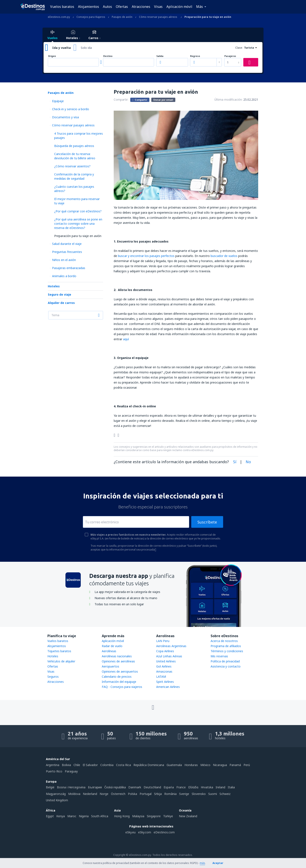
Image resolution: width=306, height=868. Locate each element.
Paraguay (71, 771)
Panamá (235, 765)
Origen (52, 56)
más (202, 863)
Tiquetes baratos (59, 651)
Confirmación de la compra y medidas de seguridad (74, 176)
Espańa (169, 787)
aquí (126, 339)
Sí (235, 462)
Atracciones (141, 7)
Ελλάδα (193, 787)
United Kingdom (57, 800)
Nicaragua (220, 765)
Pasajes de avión (61, 93)
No (248, 462)
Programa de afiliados (226, 646)
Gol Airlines (164, 666)
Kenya (61, 816)
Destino (108, 56)
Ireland (220, 787)
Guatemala (174, 765)
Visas (158, 7)
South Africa (100, 816)
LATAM (161, 677)
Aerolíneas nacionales (117, 656)
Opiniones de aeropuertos (120, 671)
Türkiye (168, 816)
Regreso (195, 56)
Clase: (239, 48)
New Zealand (188, 816)
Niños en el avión (64, 260)
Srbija (158, 794)
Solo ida (86, 48)
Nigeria (84, 816)
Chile (77, 765)
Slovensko (199, 794)
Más (200, 7)
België (50, 787)
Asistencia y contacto (226, 666)
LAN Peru (163, 641)
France (181, 787)
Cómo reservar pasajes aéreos (73, 125)
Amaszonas (164, 671)
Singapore (154, 816)
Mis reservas (219, 656)
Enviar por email (163, 100)
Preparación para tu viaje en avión (78, 236)
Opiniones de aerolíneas (118, 661)
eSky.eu (130, 832)
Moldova (74, 794)
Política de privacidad (225, 661)
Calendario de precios (117, 677)
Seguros (53, 677)
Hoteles (54, 286)
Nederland (90, 794)
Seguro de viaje (59, 294)
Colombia (107, 765)
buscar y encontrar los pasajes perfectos (146, 256)
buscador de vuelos (224, 256)
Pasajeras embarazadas (69, 268)
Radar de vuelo (112, 646)
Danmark (135, 787)
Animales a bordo (64, 276)
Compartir (140, 100)
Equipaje (58, 101)
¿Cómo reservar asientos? (72, 166)
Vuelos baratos (62, 7)
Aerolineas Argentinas (171, 646)
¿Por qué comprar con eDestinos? (78, 211)
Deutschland (152, 787)
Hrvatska (207, 787)
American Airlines (168, 687)
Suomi (213, 794)
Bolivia (66, 765)
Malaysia (138, 816)
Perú (247, 765)
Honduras (191, 765)
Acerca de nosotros (224, 641)
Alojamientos (89, 7)
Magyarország (56, 794)
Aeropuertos (110, 666)
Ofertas (122, 7)
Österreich (118, 794)
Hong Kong (122, 816)
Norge (104, 794)
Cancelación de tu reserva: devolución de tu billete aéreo (75, 156)
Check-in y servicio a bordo (71, 109)
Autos (107, 7)
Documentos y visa (65, 117)
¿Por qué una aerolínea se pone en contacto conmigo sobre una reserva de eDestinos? (78, 224)
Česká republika (115, 787)
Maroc (72, 816)
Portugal (146, 794)
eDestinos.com (164, 832)
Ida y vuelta (62, 48)
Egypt (50, 816)
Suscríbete (207, 522)
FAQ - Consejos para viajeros (122, 687)
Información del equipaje (119, 682)
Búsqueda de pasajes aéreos (74, 146)
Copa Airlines (165, 651)
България (95, 787)
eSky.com (145, 832)
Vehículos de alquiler (61, 661)
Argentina (53, 765)
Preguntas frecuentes (67, 252)
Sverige (184, 794)
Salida (160, 56)
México (205, 765)
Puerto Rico (54, 771)
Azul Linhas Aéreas (169, 656)
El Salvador (90, 765)
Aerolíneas (109, 651)
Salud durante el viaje (67, 244)
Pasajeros (230, 56)
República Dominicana (149, 765)
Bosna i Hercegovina (71, 787)
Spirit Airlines (165, 682)
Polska (132, 794)
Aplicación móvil (179, 7)
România (170, 794)
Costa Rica (123, 765)
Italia (231, 787)
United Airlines (166, 661)
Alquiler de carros (61, 303)
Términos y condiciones (227, 651)
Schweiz (225, 794)
